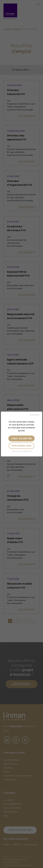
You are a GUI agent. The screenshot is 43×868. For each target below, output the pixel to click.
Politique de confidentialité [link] (22, 451)
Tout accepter (21, 438)
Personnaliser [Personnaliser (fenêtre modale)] (22, 446)
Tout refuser (35, 415)
